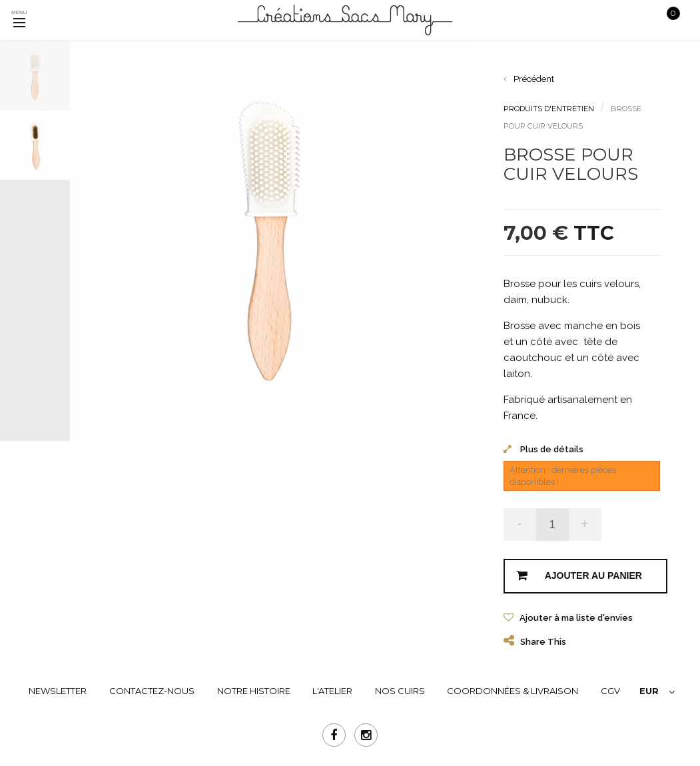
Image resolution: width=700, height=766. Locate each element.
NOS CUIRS (400, 691)
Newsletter (58, 691)
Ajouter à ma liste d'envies (575, 618)
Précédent (529, 79)
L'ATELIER (332, 691)
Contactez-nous (152, 691)
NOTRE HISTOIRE (254, 691)
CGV (610, 691)
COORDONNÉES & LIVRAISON (513, 691)
